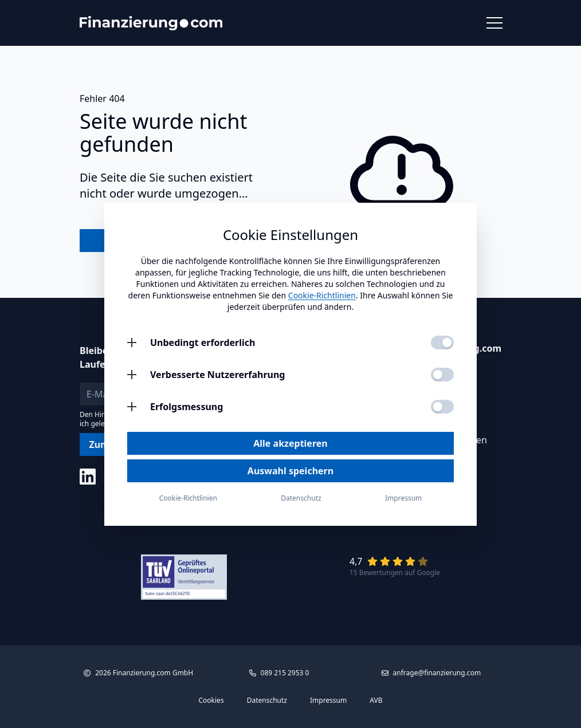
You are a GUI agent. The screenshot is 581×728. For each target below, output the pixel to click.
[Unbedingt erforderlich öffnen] (132, 343)
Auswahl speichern (290, 471)
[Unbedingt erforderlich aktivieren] (442, 343)
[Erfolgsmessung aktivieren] (442, 407)
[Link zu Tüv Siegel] (184, 577)
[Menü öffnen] (494, 23)
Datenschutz (267, 701)
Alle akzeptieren (290, 443)
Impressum (328, 701)
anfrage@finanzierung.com (437, 673)
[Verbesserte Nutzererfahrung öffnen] (132, 375)
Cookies (211, 701)
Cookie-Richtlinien (322, 295)
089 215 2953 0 (285, 673)
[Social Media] (88, 477)
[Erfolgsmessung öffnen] (132, 407)
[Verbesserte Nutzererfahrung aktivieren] (442, 375)
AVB (376, 701)
